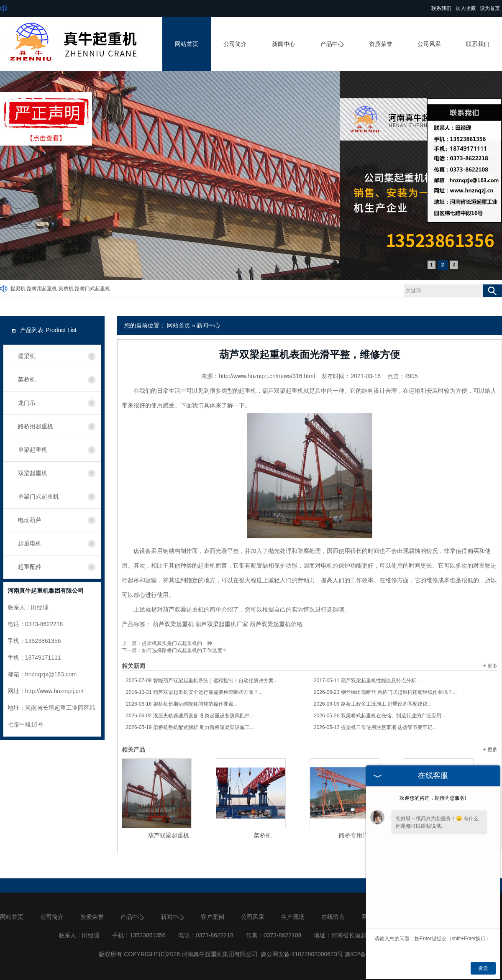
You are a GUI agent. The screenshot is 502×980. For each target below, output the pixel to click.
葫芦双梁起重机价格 (276, 624)
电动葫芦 (30, 520)
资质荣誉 (381, 44)
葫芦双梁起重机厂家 (222, 624)
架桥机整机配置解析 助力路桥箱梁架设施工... (190, 727)
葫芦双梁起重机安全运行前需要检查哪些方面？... (194, 692)
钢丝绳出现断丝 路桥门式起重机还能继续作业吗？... (385, 692)
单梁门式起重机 (38, 496)
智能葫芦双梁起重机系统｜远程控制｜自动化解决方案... (202, 681)
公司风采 (429, 44)
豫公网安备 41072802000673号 (302, 954)
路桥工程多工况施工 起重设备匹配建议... (373, 704)
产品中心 (332, 44)
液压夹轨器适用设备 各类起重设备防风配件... (190, 716)
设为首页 (490, 8)
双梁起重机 (33, 473)
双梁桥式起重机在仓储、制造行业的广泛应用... (380, 716)
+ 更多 (490, 666)
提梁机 (18, 289)
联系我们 (441, 8)
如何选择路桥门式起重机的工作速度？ (184, 650)
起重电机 (30, 543)
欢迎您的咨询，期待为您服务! (433, 798)
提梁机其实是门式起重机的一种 (177, 643)
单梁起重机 (33, 450)
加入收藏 (466, 8)
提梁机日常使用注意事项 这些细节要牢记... (375, 727)
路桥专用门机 (356, 835)
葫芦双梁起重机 (173, 624)
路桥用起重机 (42, 289)
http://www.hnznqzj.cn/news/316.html (267, 376)
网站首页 (187, 44)
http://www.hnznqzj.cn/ (54, 691)
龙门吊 (27, 403)
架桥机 (66, 289)
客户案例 (213, 917)
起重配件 (30, 567)
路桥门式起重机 (92, 289)
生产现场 (293, 917)
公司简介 (235, 44)
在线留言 (333, 917)
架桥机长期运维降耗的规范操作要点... (182, 704)
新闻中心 (284, 44)
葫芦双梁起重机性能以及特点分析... (367, 681)
